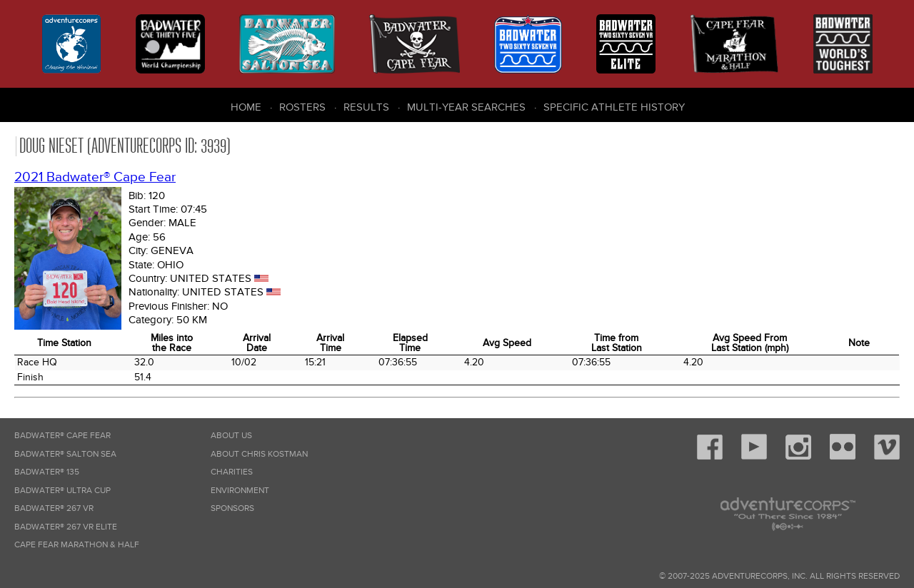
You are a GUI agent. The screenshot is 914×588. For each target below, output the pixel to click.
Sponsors (232, 508)
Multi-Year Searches (466, 107)
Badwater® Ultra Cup (62, 491)
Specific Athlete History (614, 107)
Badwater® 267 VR (54, 508)
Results (366, 107)
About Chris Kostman (259, 454)
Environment (240, 491)
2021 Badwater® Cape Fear (95, 177)
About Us (231, 436)
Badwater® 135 (47, 472)
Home (246, 107)
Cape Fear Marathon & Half (77, 545)
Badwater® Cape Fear (62, 436)
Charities (232, 472)
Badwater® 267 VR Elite (66, 527)
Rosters (302, 107)
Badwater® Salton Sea (65, 454)
